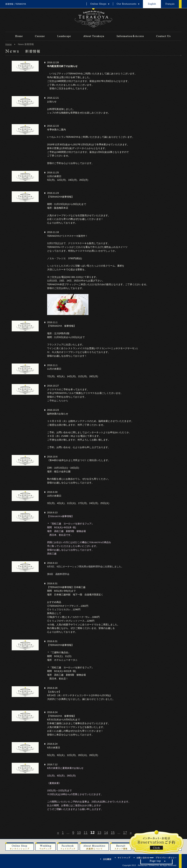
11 (86, 833)
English (152, 4)
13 (99, 833)
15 (113, 833)
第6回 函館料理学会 (58, 574)
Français (170, 4)
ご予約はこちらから (58, 401)
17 (125, 833)
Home (9, 44)
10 (79, 833)
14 (106, 833)
